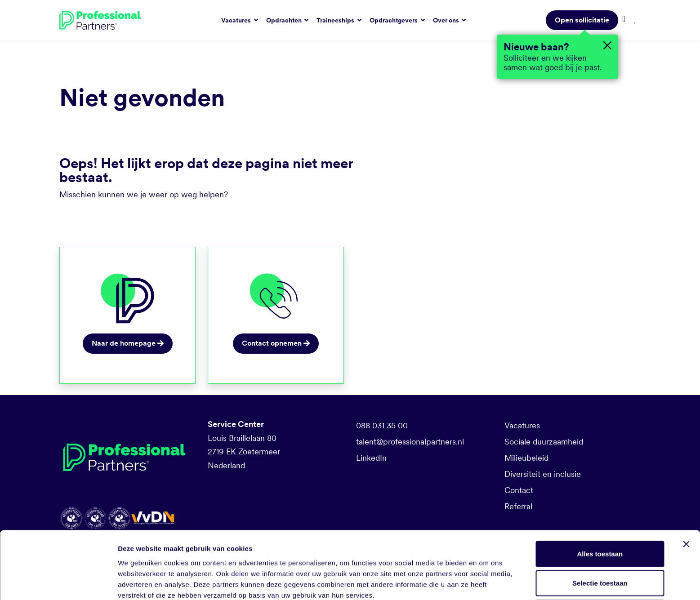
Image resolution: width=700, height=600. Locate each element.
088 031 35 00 (382, 425)
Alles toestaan (600, 512)
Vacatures (522, 425)
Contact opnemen (276, 343)
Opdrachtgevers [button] (394, 20)
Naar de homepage (128, 343)
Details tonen (486, 582)
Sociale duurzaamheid (544, 442)
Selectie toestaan (600, 541)
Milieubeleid (526, 458)
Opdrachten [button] (285, 20)
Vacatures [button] (237, 20)
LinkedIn (371, 458)
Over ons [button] (447, 20)
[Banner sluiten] (686, 502)
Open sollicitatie (582, 20)
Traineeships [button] (336, 20)
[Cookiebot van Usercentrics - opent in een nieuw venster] (58, 582)
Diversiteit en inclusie (543, 474)
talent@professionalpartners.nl (410, 442)
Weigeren (600, 571)
